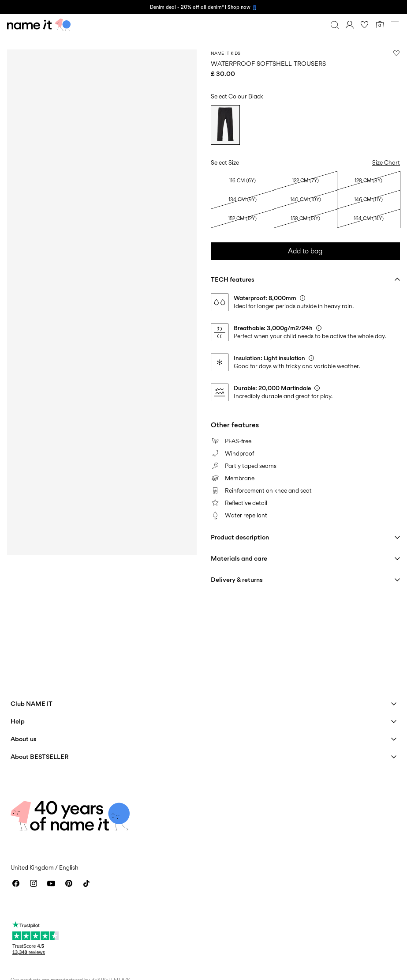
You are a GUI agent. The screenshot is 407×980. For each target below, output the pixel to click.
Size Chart (386, 162)
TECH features (233, 279)
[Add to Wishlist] (396, 53)
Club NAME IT (32, 703)
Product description (240, 537)
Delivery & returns (237, 579)
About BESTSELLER (39, 756)
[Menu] (395, 25)
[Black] (225, 125)
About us (24, 739)
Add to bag (305, 251)
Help (18, 721)
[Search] (335, 25)
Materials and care (239, 558)
